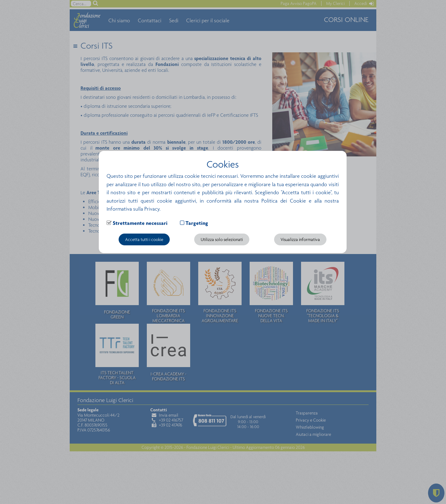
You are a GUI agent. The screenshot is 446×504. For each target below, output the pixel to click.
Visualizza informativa (300, 239)
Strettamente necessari (140, 223)
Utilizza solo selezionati (222, 239)
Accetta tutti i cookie (144, 239)
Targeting (197, 223)
